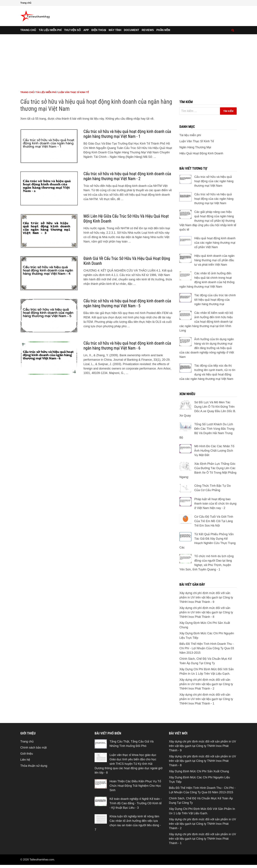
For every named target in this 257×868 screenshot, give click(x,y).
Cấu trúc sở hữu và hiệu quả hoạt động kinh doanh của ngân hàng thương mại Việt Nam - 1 (127, 134)
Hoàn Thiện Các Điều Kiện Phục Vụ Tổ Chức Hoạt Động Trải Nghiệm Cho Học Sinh (135, 786)
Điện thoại (99, 30)
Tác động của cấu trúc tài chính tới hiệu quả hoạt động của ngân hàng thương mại (215, 300)
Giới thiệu (27, 754)
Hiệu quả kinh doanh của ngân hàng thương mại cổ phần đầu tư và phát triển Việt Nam (214, 260)
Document (131, 30)
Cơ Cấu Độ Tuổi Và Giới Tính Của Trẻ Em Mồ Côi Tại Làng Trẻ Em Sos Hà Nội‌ (214, 521)
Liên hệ (25, 760)
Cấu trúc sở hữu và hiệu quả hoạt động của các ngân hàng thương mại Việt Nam (214, 181)
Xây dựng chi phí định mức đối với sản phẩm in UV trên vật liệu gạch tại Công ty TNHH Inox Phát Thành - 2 (206, 684)
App (86, 30)
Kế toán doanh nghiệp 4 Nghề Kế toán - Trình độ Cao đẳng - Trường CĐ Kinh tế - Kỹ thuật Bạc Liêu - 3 (135, 803)
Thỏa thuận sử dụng (34, 766)
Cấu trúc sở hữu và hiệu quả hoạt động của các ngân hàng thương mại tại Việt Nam (214, 199)
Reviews (148, 30)
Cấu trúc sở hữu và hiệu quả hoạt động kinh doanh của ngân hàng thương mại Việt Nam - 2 (127, 176)
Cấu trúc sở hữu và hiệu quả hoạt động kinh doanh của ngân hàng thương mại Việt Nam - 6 (127, 346)
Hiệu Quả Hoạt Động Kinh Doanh (201, 153)
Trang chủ (26, 3)
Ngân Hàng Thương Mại (195, 147)
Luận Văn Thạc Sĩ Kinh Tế (73, 92)
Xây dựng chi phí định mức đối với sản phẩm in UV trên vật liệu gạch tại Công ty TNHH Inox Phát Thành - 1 (206, 699)
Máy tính (115, 30)
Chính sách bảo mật (34, 748)
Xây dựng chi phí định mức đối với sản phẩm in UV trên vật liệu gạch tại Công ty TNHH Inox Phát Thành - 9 (206, 597)
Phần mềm (163, 30)
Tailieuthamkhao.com (42, 860)
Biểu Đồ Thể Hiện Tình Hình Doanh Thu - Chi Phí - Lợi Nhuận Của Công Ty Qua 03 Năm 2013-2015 (207, 648)
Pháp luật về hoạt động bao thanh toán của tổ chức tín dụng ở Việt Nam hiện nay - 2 (215, 504)
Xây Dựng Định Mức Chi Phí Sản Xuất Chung (199, 771)
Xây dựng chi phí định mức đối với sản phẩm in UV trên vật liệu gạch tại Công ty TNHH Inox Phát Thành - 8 (206, 612)
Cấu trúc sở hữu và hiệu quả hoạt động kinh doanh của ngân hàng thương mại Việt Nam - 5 (127, 303)
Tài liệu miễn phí (50, 30)
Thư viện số (72, 30)
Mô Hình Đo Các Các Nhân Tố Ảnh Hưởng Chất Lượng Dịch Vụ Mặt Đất (214, 451)
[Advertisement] (128, 59)
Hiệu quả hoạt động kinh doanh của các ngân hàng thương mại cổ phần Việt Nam (215, 243)
